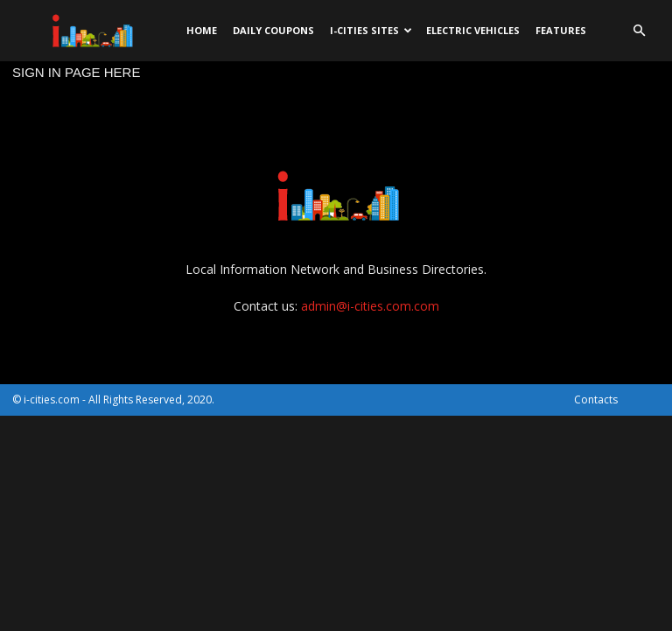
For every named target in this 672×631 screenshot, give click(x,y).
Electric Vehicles (473, 30)
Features (561, 30)
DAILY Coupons (273, 30)
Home (202, 30)
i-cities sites (371, 30)
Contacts (596, 400)
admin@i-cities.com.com (370, 306)
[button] (639, 31)
